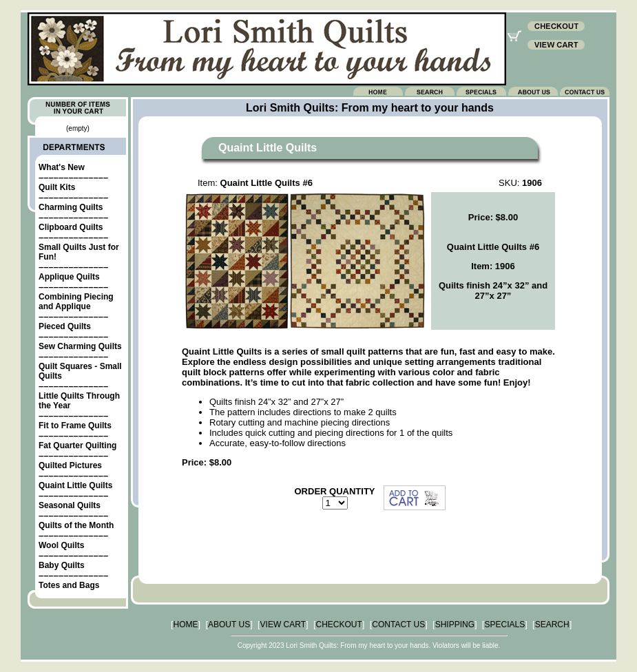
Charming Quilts (71, 207)
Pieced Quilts (65, 326)
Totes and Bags (69, 585)
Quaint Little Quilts (75, 485)
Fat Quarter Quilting (77, 445)
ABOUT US (229, 624)
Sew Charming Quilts (80, 346)
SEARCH (552, 624)
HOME (186, 624)
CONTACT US (398, 624)
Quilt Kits (57, 187)
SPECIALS (504, 624)
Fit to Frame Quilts (75, 426)
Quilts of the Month (76, 525)
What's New (62, 167)
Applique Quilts (69, 277)
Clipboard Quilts (71, 227)
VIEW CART (283, 624)
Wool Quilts (61, 545)
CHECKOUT (339, 624)
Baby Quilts (62, 565)
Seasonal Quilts (70, 505)
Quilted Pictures (70, 465)
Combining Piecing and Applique (76, 302)
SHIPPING (455, 624)
